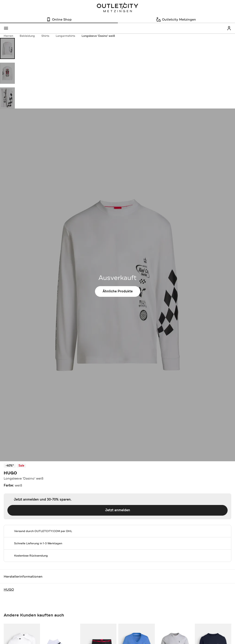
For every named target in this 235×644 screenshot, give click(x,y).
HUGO (10, 473)
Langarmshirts (68, 36)
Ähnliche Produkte (118, 291)
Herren (11, 36)
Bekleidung (30, 36)
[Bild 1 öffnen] (7, 48)
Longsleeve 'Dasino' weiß (98, 36)
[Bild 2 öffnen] (7, 73)
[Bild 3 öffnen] (7, 98)
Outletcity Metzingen (118, 8)
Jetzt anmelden (118, 510)
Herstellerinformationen (117, 576)
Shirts (48, 36)
